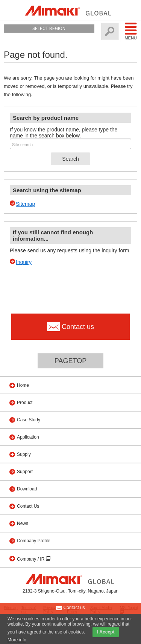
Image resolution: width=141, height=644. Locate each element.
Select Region (49, 29)
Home (23, 385)
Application (28, 437)
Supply (24, 454)
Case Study (29, 420)
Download (27, 489)
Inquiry (24, 262)
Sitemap (25, 204)
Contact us (70, 608)
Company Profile (34, 541)
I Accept (106, 632)
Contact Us (28, 506)
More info (17, 640)
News (23, 523)
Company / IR (31, 559)
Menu (131, 31)
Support (25, 472)
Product (25, 403)
